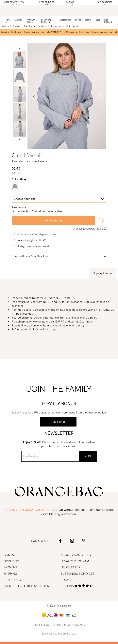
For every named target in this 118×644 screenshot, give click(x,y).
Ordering (11, 561)
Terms (57, 625)
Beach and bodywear (46, 21)
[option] (58, 32)
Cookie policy (41, 625)
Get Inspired (108, 21)
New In (8, 21)
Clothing (18, 20)
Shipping (10, 574)
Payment (10, 567)
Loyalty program (75, 561)
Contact (11, 555)
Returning (12, 580)
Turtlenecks (56, 26)
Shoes (78, 20)
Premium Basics (31, 21)
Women (5, 26)
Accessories (65, 20)
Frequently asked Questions (27, 586)
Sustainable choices (77, 574)
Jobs (65, 580)
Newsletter (71, 567)
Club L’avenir (72, 26)
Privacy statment (75, 625)
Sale (98, 20)
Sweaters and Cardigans (36, 26)
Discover (58, 422)
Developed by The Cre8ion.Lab (59, 634)
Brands (88, 20)
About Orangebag (76, 555)
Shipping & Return (103, 273)
